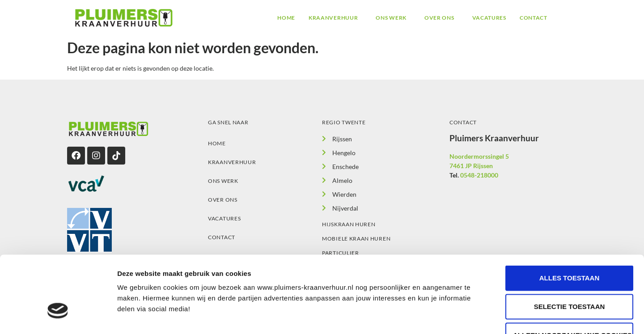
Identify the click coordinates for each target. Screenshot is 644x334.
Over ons (439, 18)
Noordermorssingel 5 (479, 156)
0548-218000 (479, 175)
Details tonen (483, 316)
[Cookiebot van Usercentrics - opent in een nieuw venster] (58, 317)
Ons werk (391, 18)
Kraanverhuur (333, 18)
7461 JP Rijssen (471, 166)
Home (286, 18)
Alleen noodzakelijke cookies (572, 275)
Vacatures (489, 18)
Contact (534, 18)
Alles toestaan (569, 218)
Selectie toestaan (570, 247)
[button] (335, 18)
